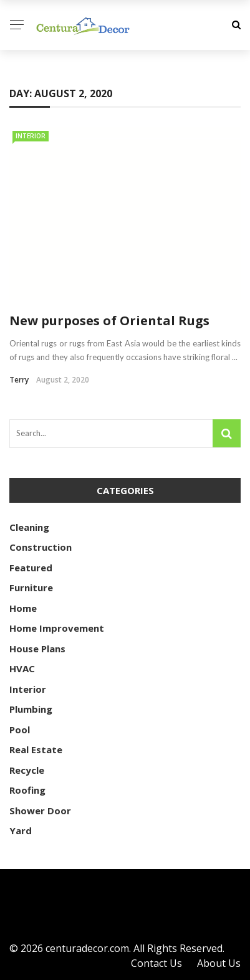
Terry (19, 380)
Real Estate (36, 749)
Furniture (31, 588)
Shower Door (40, 811)
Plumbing (31, 709)
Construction (41, 547)
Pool (20, 730)
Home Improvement (57, 628)
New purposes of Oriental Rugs (109, 321)
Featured (31, 568)
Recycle (27, 770)
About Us (219, 963)
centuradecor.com (87, 948)
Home (23, 608)
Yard (21, 830)
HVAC (22, 668)
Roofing (27, 790)
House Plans (37, 649)
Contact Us (156, 963)
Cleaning (29, 527)
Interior (31, 136)
